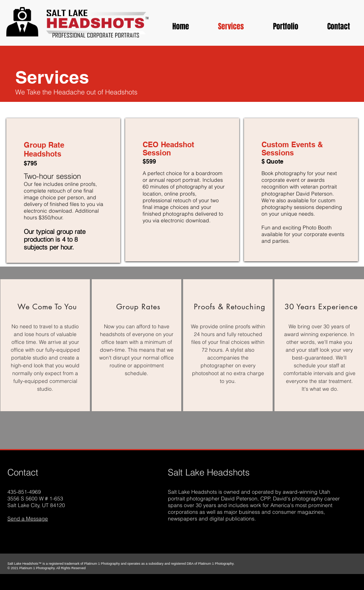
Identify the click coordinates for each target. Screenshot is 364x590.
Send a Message (28, 519)
